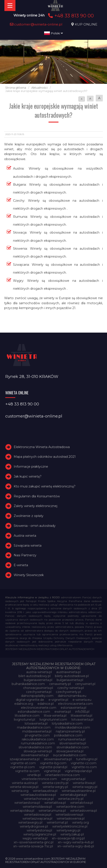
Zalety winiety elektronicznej (36, 506)
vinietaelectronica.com (62, 775)
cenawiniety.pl (60, 684)
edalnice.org (24, 704)
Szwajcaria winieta (28, 546)
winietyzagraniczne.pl (40, 834)
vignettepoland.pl (78, 771)
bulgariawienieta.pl (38, 680)
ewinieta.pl (63, 712)
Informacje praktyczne (31, 467)
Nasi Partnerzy (25, 555)
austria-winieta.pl (39, 672)
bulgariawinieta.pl (70, 680)
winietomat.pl (57, 822)
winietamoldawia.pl (37, 807)
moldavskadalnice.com (72, 727)
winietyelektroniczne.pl (70, 826)
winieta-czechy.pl (55, 783)
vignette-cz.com (84, 763)
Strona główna (16, 88)
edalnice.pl (46, 704)
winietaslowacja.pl (38, 815)
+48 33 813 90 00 (70, 16)
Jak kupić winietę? (28, 476)
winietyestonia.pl (39, 830)
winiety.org (81, 822)
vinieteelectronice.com (39, 779)
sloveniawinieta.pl (73, 743)
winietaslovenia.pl (84, 811)
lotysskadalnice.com (67, 723)
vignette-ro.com (84, 767)
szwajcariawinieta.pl (25, 759)
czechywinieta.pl (39, 692)
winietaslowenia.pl (69, 815)
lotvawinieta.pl (82, 720)
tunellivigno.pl (87, 759)
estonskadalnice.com (34, 712)
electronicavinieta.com (75, 704)
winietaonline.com (70, 807)
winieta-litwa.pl (84, 783)
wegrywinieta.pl (73, 779)
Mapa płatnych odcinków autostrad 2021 (45, 457)
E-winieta (21, 565)
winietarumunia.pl (52, 811)
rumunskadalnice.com (38, 743)
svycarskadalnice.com (70, 755)
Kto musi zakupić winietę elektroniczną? (45, 486)
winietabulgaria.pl (73, 795)
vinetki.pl (34, 775)
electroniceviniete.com (39, 708)
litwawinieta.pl (82, 716)
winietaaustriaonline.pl (79, 791)
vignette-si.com (27, 771)
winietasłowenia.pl (71, 819)
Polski (53, 33)
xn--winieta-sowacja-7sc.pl (33, 846)
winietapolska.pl (22, 811)
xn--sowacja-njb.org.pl (68, 838)
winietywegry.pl (68, 830)
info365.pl (82, 712)
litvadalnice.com (27, 716)
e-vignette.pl (58, 700)
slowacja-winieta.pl (38, 751)
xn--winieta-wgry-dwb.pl (76, 846)
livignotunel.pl (24, 720)
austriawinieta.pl (69, 672)
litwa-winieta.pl (55, 716)
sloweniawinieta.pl (35, 755)
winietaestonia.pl (27, 803)
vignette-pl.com (23, 767)
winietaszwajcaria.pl (37, 819)
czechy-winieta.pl (71, 688)
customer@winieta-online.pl (36, 24)
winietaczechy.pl (71, 799)
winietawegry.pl (30, 822)
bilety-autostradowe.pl (72, 676)
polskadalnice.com (68, 735)
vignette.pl (52, 771)
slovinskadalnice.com (73, 747)
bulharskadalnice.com (28, 684)
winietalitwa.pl (55, 803)
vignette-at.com (23, 763)
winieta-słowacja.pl (24, 787)
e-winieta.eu (82, 700)
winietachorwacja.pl (39, 799)
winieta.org (20, 791)
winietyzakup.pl (72, 834)
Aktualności (39, 88)
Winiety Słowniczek (29, 575)
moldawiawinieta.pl (37, 731)
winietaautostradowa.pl (38, 795)
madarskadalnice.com (34, 727)
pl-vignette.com (37, 735)
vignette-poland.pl (53, 767)
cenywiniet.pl (85, 684)
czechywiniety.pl (68, 692)
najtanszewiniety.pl (70, 731)
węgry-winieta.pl (35, 838)
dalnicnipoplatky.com (37, 696)
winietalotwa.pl (82, 803)
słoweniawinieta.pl (58, 759)
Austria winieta (25, 536)
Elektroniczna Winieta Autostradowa (42, 447)
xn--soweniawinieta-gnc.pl (34, 842)
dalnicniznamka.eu (72, 696)
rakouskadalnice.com (38, 739)
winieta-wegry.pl (55, 787)
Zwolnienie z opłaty (29, 516)
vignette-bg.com (53, 763)
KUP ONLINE (86, 24)
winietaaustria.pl (45, 791)
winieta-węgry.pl (85, 787)
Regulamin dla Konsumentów (37, 496)
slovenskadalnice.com (35, 747)
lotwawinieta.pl (36, 723)
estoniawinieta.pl (73, 708)
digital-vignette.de (30, 700)
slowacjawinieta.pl (70, 751)
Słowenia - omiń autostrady (35, 526)
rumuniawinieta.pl (72, 739)
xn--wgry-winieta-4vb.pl (76, 842)
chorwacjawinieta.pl (38, 688)
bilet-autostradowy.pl (35, 676)
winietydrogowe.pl (34, 826)
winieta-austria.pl (25, 783)
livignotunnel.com (53, 720)
